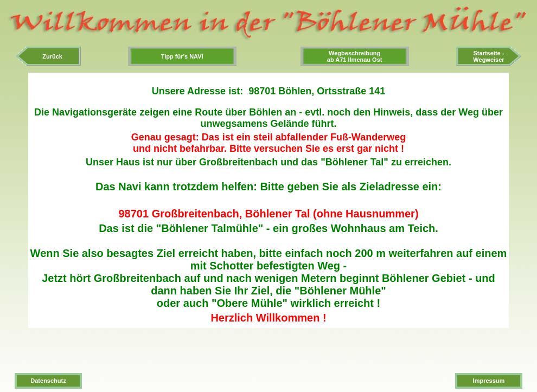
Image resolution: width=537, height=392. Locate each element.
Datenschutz (48, 381)
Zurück (48, 56)
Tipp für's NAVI (182, 56)
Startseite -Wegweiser (488, 56)
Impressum (489, 381)
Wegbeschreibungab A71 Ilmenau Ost (355, 56)
